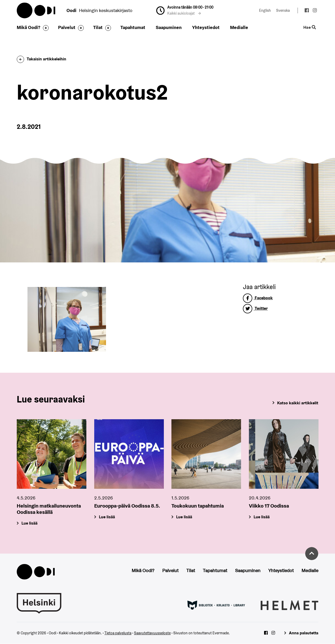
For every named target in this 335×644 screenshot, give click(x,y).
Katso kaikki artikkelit (298, 403)
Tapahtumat (133, 27)
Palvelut (67, 27)
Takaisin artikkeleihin (41, 59)
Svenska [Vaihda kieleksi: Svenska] (283, 10)
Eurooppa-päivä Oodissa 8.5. (127, 506)
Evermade (221, 633)
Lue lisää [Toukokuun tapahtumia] (184, 517)
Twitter (255, 308)
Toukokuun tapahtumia (198, 506)
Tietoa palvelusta (118, 633)
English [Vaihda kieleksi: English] (265, 10)
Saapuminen (169, 27)
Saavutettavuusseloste (152, 633)
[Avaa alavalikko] (44, 28)
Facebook (258, 298)
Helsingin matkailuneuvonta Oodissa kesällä (49, 509)
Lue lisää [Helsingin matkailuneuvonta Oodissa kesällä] (29, 523)
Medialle (239, 27)
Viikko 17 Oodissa (269, 506)
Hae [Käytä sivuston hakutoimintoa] (310, 28)
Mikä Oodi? (29, 27)
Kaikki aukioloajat (184, 13)
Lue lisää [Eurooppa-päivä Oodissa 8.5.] (107, 517)
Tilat (98, 27)
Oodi (36, 10)
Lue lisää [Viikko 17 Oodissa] (262, 517)
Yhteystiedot (206, 27)
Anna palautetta (304, 633)
